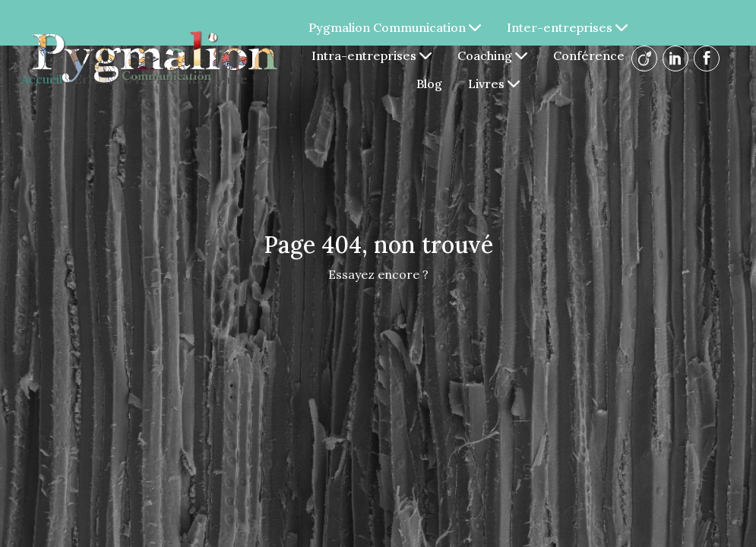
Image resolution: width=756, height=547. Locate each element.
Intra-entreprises (372, 55)
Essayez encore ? (378, 274)
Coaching (492, 55)
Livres (494, 84)
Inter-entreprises (567, 27)
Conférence (589, 55)
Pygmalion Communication (395, 27)
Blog (429, 84)
